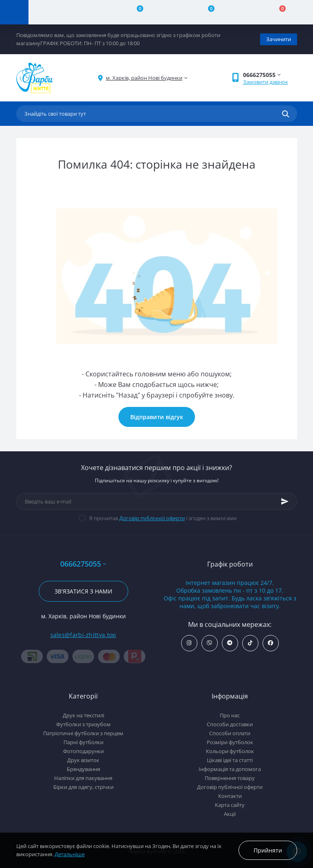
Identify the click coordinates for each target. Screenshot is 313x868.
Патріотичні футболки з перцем (83, 733)
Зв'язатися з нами (83, 591)
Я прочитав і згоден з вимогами (163, 518)
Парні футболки (83, 742)
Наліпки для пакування (83, 778)
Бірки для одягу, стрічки (83, 787)
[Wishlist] (207, 12)
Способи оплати (230, 733)
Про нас (230, 715)
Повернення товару (230, 778)
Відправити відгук (157, 417)
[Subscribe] (285, 501)
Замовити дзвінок (266, 82)
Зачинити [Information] (279, 39)
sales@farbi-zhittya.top (83, 635)
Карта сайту (230, 805)
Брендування (83, 769)
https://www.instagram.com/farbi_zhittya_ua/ (189, 643)
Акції (230, 814)
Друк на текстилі (83, 715)
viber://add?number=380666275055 (209, 643)
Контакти (230, 796)
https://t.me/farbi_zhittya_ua (230, 643)
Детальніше (70, 854)
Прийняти (268, 850)
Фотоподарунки (83, 751)
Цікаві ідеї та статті (230, 760)
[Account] (64, 12)
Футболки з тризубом (83, 724)
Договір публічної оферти (152, 518)
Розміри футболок (230, 742)
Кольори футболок (230, 751)
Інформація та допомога (230, 769)
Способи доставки (230, 724)
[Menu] (14, 12)
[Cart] (277, 12)
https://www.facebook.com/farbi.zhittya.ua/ (270, 643)
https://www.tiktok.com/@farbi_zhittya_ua (250, 643)
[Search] (286, 114)
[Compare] (135, 12)
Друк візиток (83, 760)
